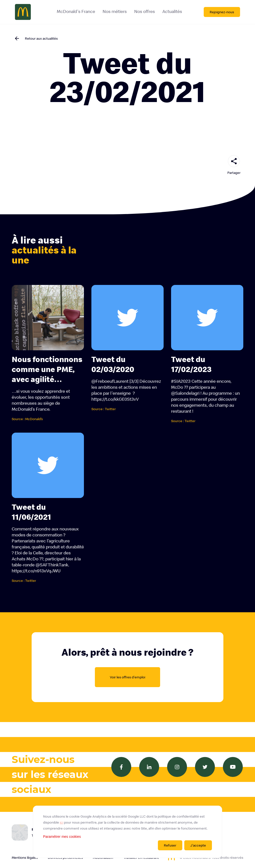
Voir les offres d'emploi (127, 677)
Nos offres (144, 11)
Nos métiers (114, 11)
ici (62, 822)
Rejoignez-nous (222, 12)
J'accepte (198, 845)
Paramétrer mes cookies (62, 837)
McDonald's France (76, 11)
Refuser (170, 845)
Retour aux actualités (41, 38)
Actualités (172, 11)
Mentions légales (25, 858)
